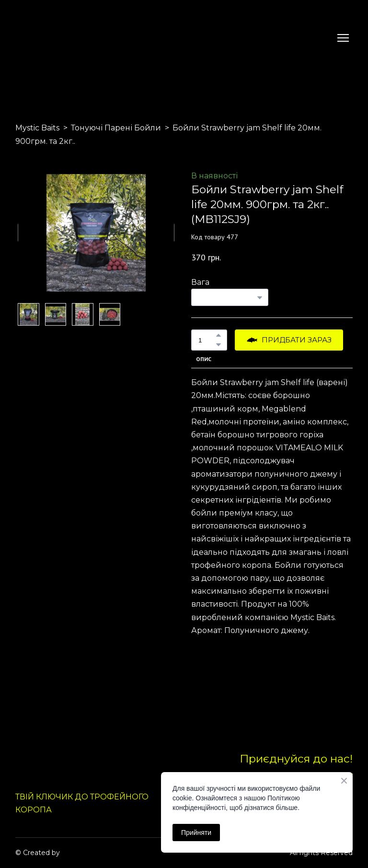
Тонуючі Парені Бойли (116, 128)
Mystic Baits (37, 128)
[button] (218, 335)
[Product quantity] (207, 340)
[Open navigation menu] (343, 38)
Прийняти (196, 833)
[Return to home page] (38, 38)
